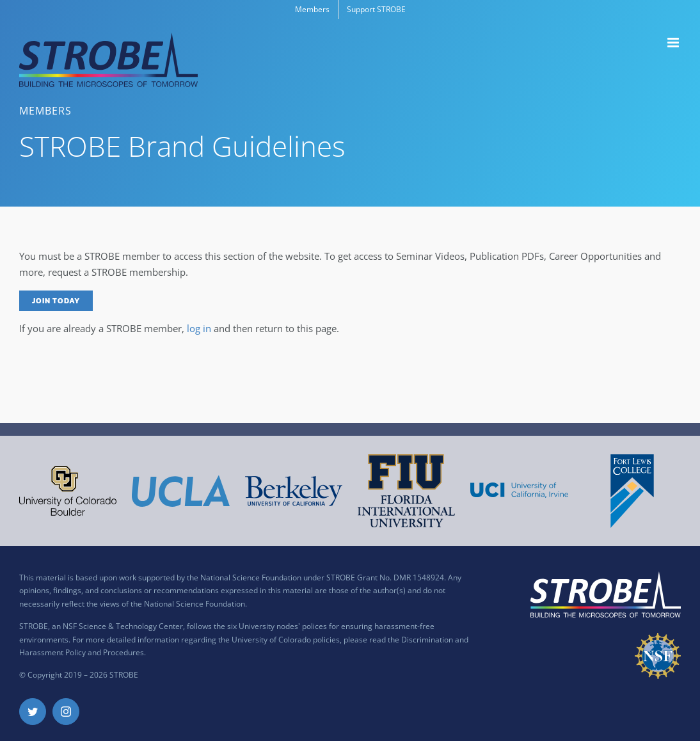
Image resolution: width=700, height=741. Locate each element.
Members (45, 111)
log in (199, 328)
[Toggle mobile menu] (674, 43)
